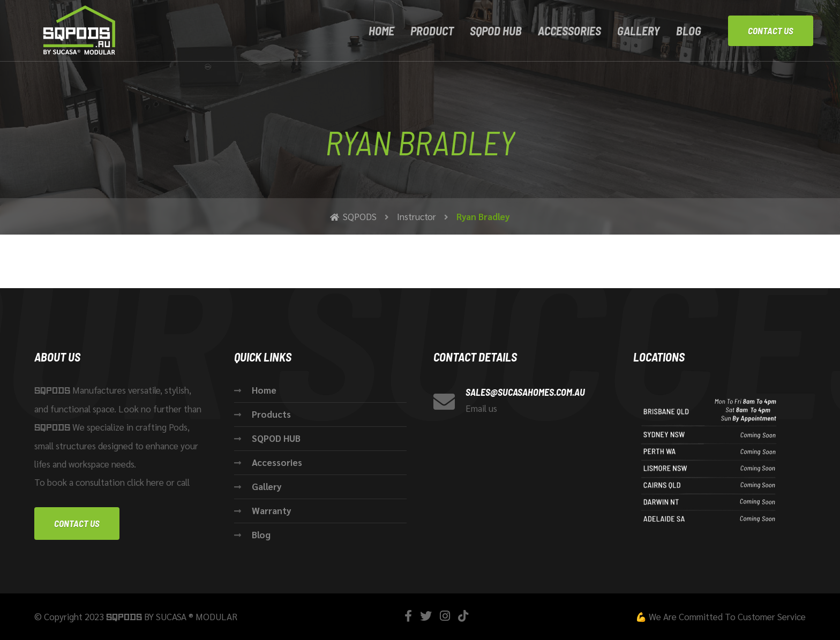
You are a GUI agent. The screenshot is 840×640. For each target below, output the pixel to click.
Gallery (639, 31)
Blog (689, 31)
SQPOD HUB (496, 31)
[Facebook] (408, 616)
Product (432, 31)
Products (271, 414)
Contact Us (771, 31)
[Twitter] (426, 616)
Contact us (77, 523)
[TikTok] (463, 616)
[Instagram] (445, 616)
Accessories (277, 462)
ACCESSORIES (569, 31)
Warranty (272, 510)
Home (381, 31)
